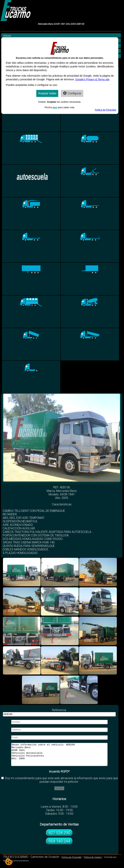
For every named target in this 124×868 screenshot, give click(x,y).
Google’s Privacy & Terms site (92, 79)
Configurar (72, 93)
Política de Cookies (93, 862)
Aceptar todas (47, 93)
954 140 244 (59, 845)
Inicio (7, 36)
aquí (55, 107)
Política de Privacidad (71, 862)
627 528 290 (59, 837)
